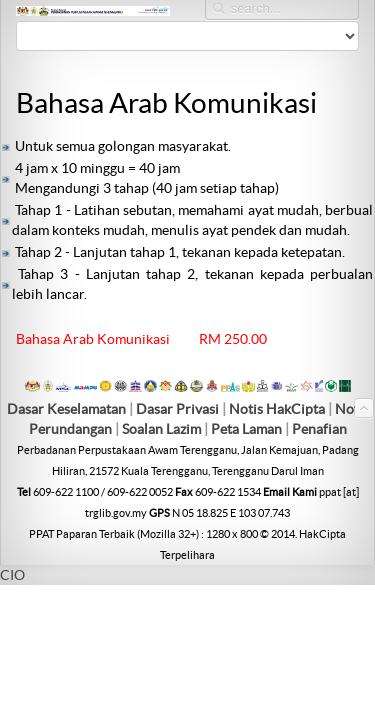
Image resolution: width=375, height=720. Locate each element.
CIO (12, 575)
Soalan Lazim (161, 429)
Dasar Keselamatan (66, 409)
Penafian (319, 429)
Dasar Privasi (177, 409)
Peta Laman (248, 429)
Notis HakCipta (277, 409)
